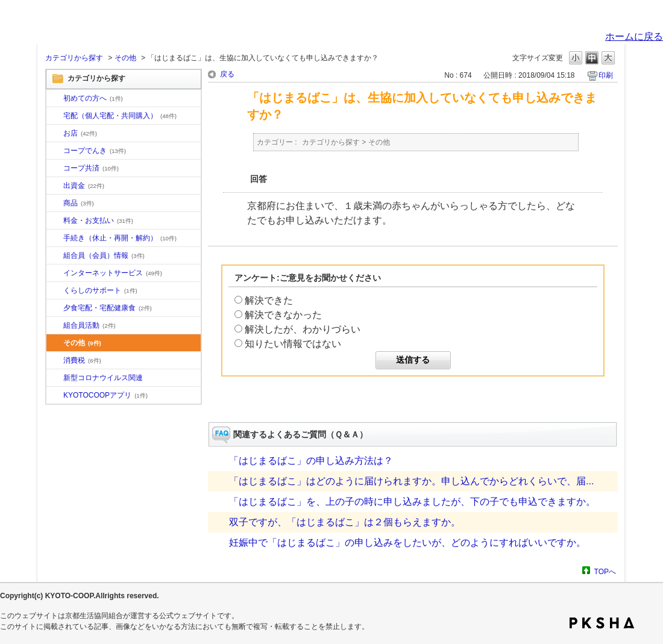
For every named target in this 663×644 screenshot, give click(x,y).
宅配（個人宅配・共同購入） (120, 116)
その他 (125, 58)
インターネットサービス (113, 273)
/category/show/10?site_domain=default (55, 99)
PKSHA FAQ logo (602, 623)
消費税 (82, 360)
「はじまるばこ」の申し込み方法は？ (311, 461)
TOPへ (605, 571)
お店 (80, 133)
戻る (227, 74)
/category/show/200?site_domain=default (55, 396)
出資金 (84, 186)
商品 (79, 203)
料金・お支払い (98, 220)
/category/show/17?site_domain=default (55, 308)
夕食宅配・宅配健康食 (108, 308)
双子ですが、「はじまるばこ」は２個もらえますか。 (345, 522)
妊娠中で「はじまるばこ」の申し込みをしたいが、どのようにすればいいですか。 (407, 542)
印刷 (606, 75)
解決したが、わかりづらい (303, 329)
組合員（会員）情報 (104, 255)
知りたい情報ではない (293, 344)
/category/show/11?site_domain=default (55, 204)
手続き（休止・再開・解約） (120, 238)
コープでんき (95, 151)
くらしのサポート (100, 290)
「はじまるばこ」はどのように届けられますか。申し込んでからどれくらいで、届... (411, 481)
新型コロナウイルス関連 (103, 378)
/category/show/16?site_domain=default (55, 291)
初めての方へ (93, 98)
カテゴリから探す (74, 58)
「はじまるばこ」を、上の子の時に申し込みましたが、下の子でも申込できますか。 (412, 502)
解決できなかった (283, 315)
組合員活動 (90, 325)
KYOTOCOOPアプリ (105, 395)
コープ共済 (91, 168)
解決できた (269, 300)
